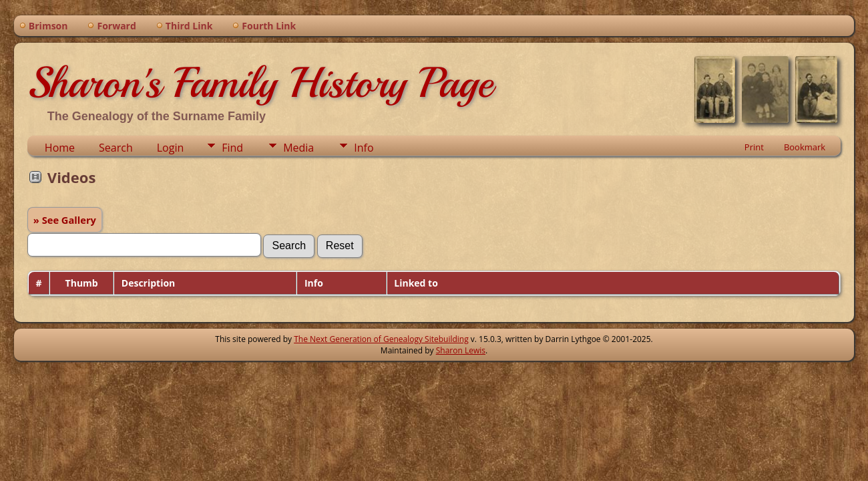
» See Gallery (65, 220)
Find (232, 148)
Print (754, 147)
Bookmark (805, 147)
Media (298, 148)
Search (116, 148)
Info (364, 148)
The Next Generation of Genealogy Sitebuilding (381, 339)
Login (171, 148)
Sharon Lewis (461, 350)
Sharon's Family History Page (260, 83)
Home (60, 148)
